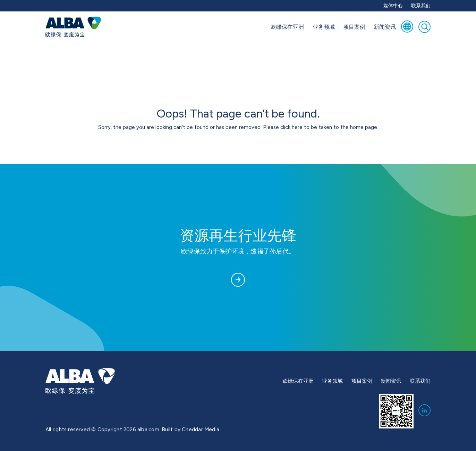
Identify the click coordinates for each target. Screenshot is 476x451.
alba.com (148, 430)
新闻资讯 (385, 27)
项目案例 (354, 27)
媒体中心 (393, 6)
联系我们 (421, 6)
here (297, 127)
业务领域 (324, 27)
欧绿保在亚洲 (287, 27)
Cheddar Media (201, 430)
